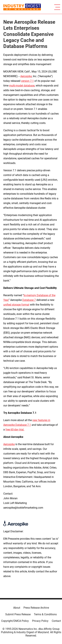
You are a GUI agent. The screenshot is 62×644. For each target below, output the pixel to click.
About (17, 608)
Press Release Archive (36, 608)
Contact (56, 621)
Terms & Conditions (45, 614)
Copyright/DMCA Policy (15, 621)
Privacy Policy (40, 621)
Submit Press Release (18, 614)
